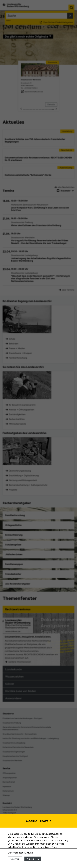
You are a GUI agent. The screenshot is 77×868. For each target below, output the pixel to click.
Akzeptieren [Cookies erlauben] (33, 859)
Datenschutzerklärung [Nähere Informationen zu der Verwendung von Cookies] (20, 853)
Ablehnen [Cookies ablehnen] (15, 859)
